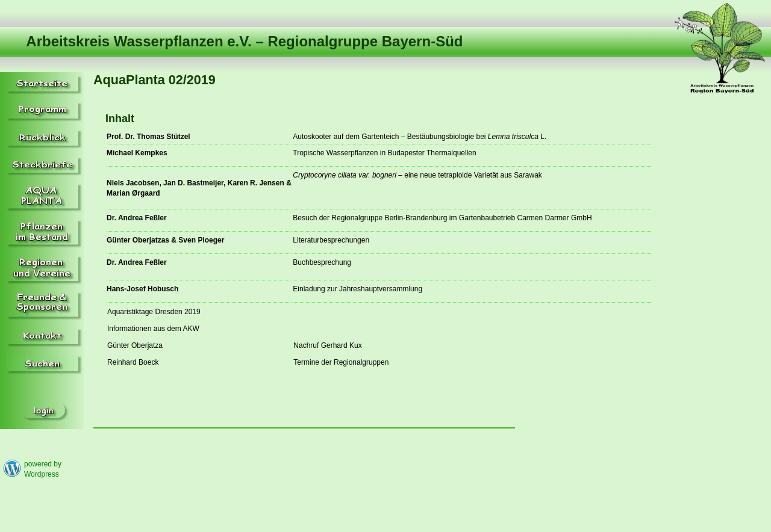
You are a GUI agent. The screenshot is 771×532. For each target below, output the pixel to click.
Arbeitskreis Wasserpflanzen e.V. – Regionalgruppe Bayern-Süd (244, 41)
